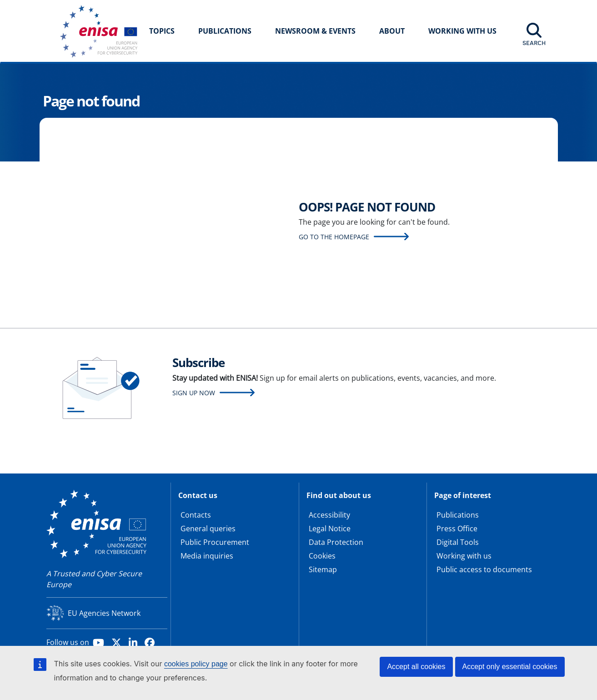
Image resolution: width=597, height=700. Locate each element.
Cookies (322, 556)
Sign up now (194, 393)
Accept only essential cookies (510, 667)
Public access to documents (484, 569)
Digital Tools (458, 542)
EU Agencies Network (104, 613)
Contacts (196, 515)
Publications (225, 31)
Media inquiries (207, 556)
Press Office (457, 529)
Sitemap (323, 569)
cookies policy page (196, 664)
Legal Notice (330, 529)
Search (534, 43)
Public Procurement (215, 542)
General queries (208, 529)
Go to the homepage (334, 237)
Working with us (464, 556)
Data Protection (336, 542)
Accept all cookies (416, 667)
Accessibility (329, 515)
